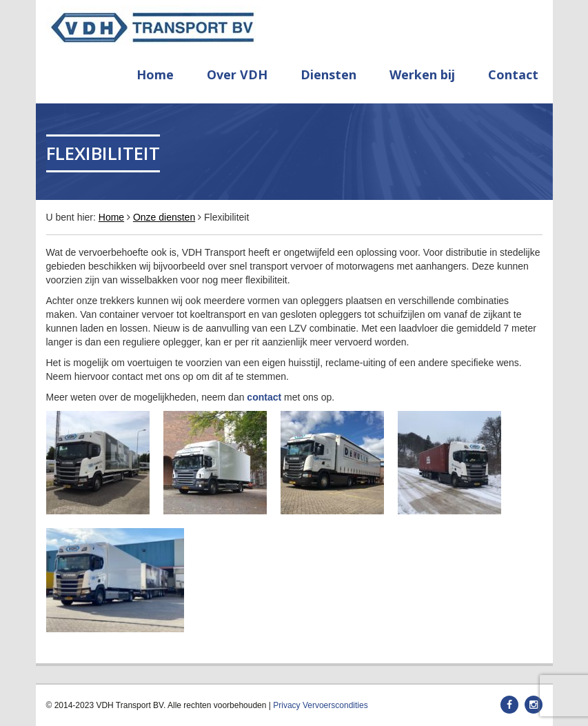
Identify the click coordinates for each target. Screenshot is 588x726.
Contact (513, 74)
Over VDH (237, 74)
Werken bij (422, 74)
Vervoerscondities (335, 705)
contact (264, 397)
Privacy (286, 705)
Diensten (328, 74)
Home (155, 74)
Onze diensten (164, 217)
